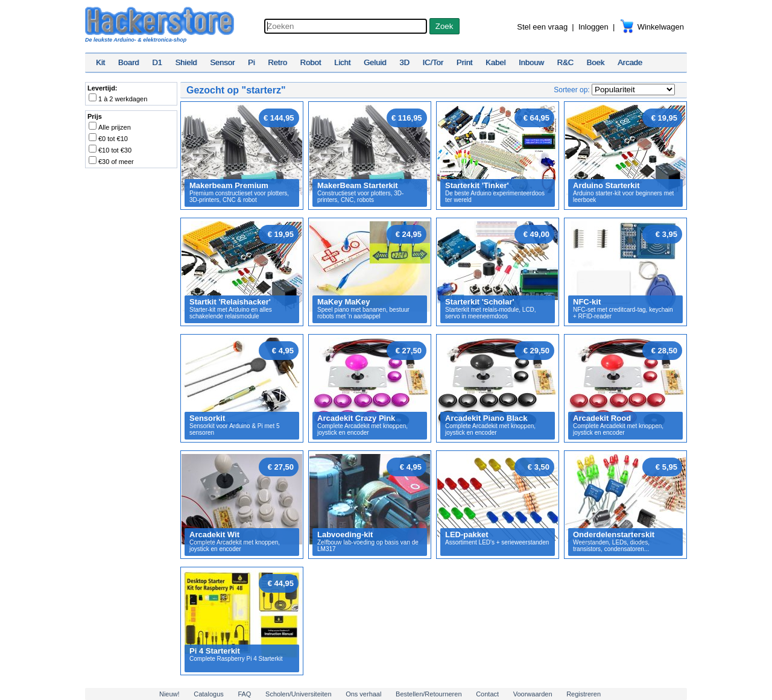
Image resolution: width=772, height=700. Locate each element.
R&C (565, 62)
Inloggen (593, 27)
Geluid (375, 62)
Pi (252, 62)
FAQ (244, 694)
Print (465, 62)
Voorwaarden (533, 694)
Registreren (584, 694)
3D (404, 62)
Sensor (222, 62)
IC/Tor (433, 62)
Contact (487, 694)
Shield (186, 62)
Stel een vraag (542, 27)
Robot (311, 62)
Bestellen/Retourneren (429, 694)
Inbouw (531, 62)
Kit (100, 62)
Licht (342, 62)
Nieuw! (169, 694)
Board (129, 62)
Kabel (495, 62)
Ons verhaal (363, 694)
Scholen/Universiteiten (298, 694)
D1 (157, 62)
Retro (277, 62)
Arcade (630, 62)
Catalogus (209, 694)
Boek (596, 62)
